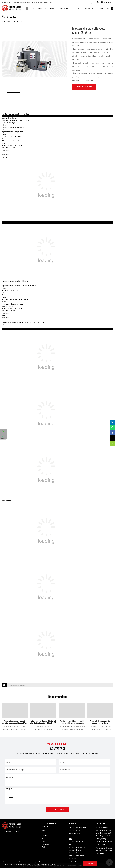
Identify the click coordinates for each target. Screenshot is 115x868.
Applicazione (65, 8)
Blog (52, 8)
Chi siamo (78, 8)
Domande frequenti (104, 8)
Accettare (90, 863)
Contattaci (89, 8)
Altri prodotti (18, 21)
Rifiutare (105, 863)
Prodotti (41, 8)
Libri (43, 833)
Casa (32, 8)
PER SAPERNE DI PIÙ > (10, 831)
